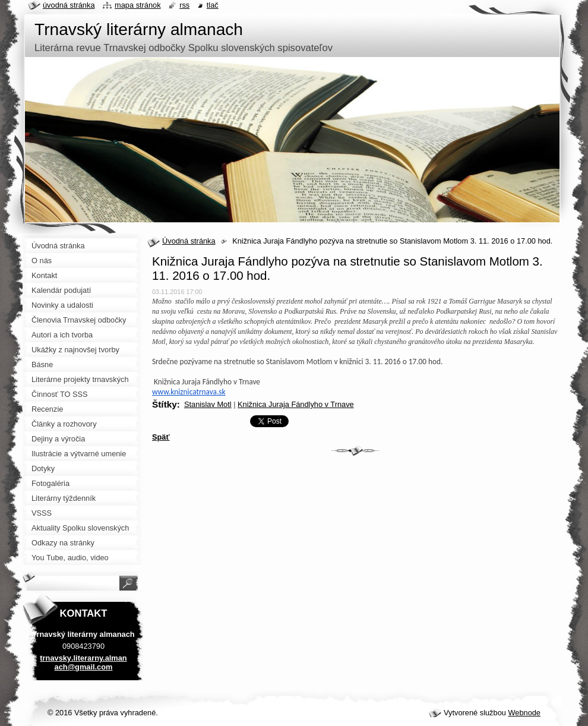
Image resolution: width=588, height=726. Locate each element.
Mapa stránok (138, 5)
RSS (184, 5)
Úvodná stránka (189, 241)
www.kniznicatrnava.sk (189, 392)
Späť (161, 437)
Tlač (213, 5)
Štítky (165, 404)
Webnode (524, 713)
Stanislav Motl (208, 404)
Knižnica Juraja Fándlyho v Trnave (296, 404)
